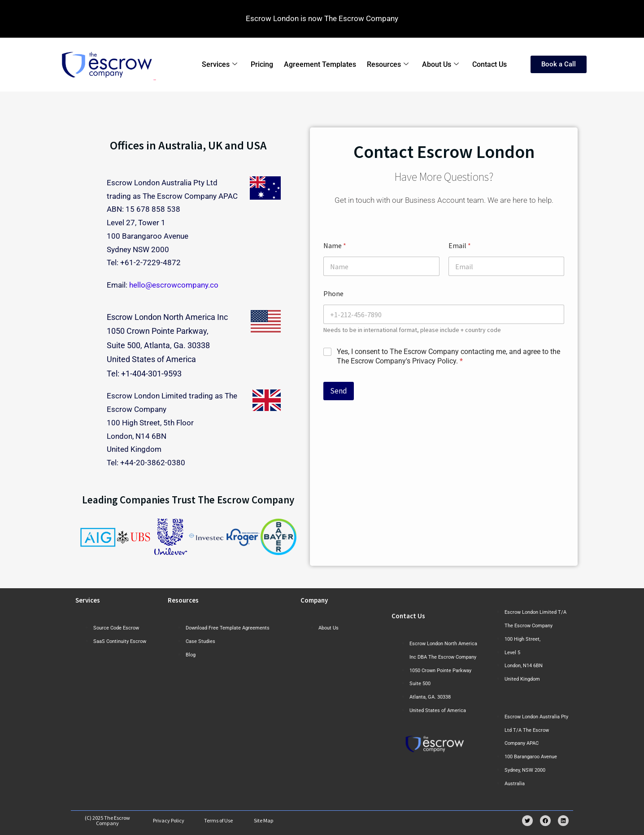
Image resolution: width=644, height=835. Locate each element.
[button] (90, 537)
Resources (388, 65)
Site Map (264, 820)
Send (339, 391)
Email (460, 246)
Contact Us (490, 64)
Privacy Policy (169, 820)
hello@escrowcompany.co (174, 285)
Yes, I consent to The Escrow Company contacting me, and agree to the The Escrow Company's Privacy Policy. (448, 356)
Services (220, 65)
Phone (333, 294)
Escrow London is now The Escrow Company (322, 18)
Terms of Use (218, 820)
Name (335, 246)
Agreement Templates (320, 64)
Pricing (262, 64)
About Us (440, 65)
